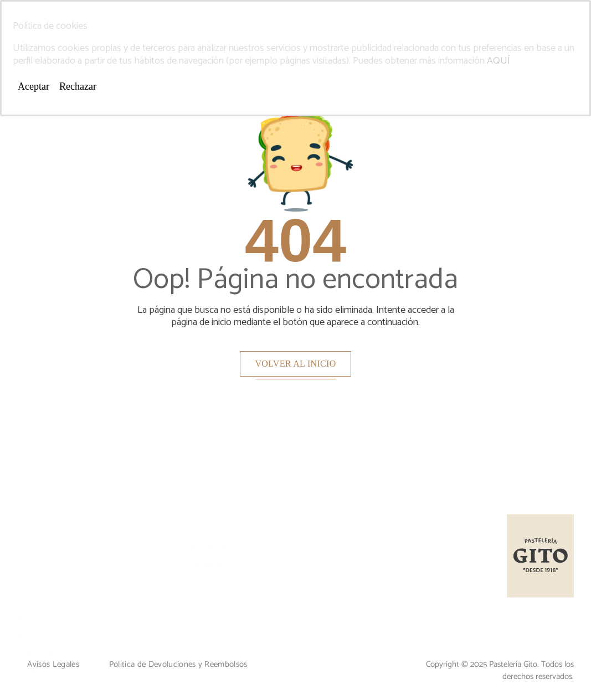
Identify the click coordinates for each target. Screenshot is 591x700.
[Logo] (540, 556)
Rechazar (78, 86)
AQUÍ (499, 61)
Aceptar (34, 86)
